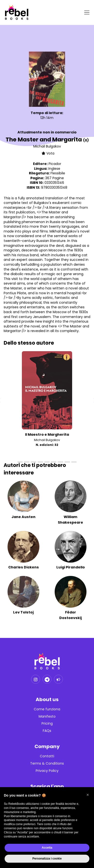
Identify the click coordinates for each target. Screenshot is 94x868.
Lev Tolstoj (23, 612)
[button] (88, 795)
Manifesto (47, 717)
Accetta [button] (47, 848)
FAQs (47, 731)
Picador (55, 164)
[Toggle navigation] (86, 12)
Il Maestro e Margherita (47, 434)
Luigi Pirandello (71, 567)
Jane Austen (23, 517)
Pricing (47, 724)
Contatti (47, 756)
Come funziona (47, 709)
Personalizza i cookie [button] (47, 859)
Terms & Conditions (47, 763)
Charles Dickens (24, 567)
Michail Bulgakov (47, 146)
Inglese (54, 169)
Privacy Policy (47, 771)
